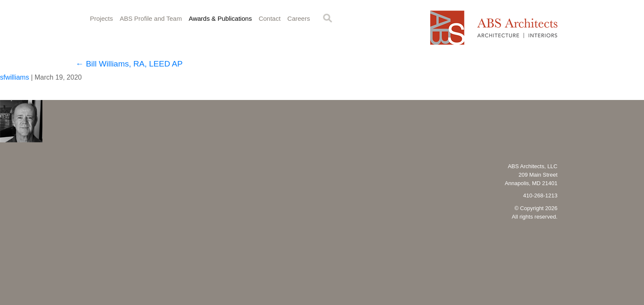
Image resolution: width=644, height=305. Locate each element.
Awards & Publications (220, 18)
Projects (101, 18)
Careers (298, 18)
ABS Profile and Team (151, 18)
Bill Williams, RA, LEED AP (129, 64)
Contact (270, 18)
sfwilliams (14, 77)
